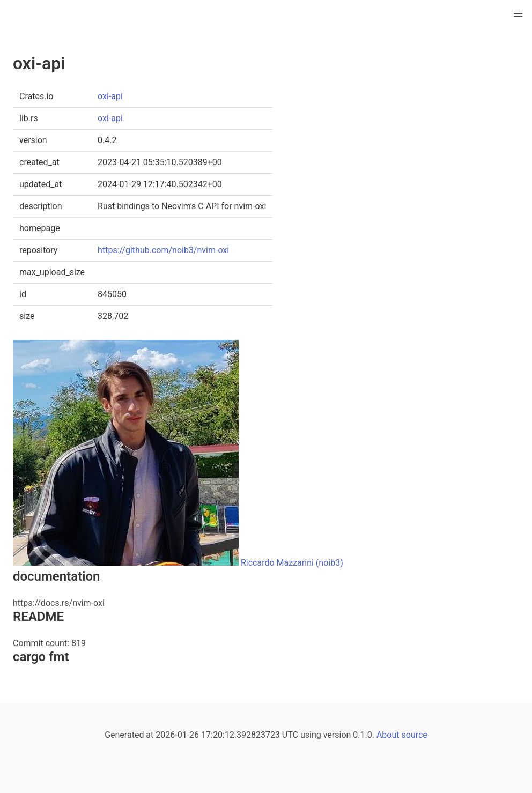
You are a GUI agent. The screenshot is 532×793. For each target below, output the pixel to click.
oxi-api (110, 96)
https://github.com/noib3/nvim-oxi (163, 250)
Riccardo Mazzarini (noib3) (292, 563)
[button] (518, 14)
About (388, 735)
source (415, 735)
